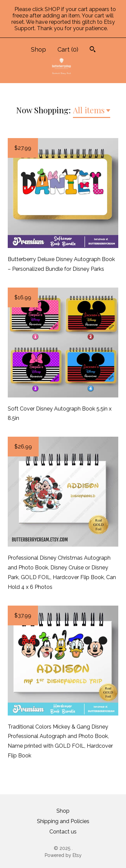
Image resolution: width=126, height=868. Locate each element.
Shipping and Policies (63, 821)
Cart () (68, 49)
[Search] (93, 50)
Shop (38, 49)
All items (89, 110)
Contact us (63, 832)
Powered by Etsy (63, 855)
